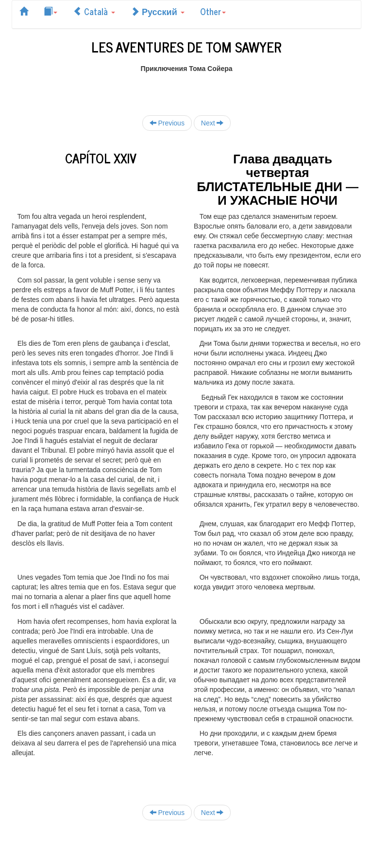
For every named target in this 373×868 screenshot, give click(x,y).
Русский (158, 11)
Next (212, 123)
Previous (167, 123)
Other (213, 11)
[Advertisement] (186, 88)
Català (94, 11)
